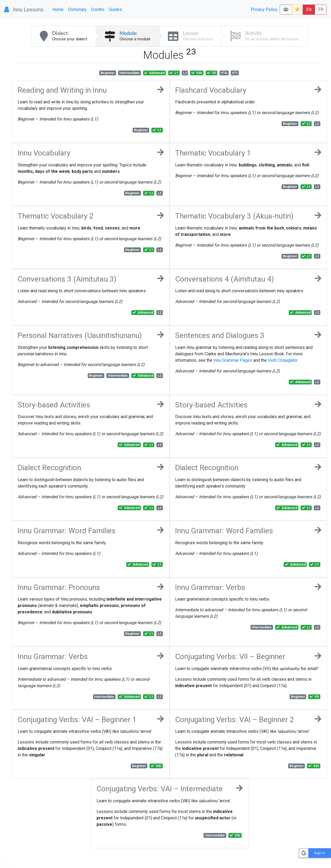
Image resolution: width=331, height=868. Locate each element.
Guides (115, 9)
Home (58, 9)
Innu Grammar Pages (233, 360)
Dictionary (77, 9)
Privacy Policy (264, 9)
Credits (98, 9)
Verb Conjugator (283, 360)
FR (321, 9)
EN (309, 9)
